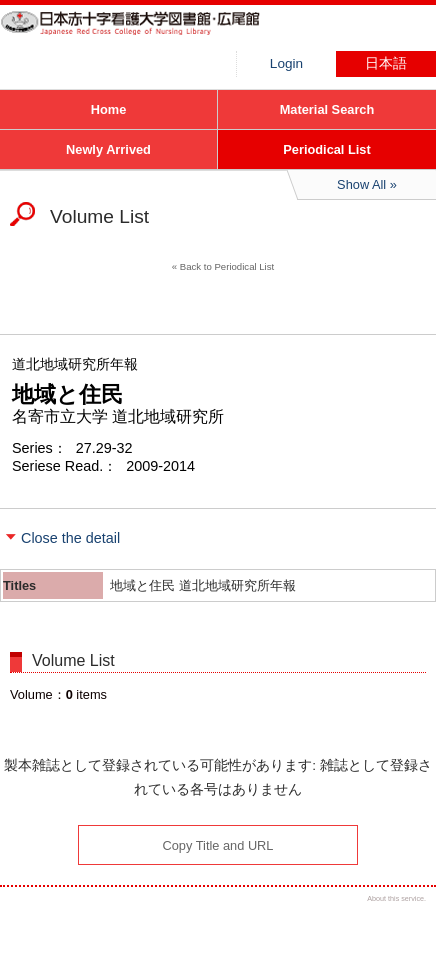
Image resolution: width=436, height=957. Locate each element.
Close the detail (70, 538)
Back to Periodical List (227, 266)
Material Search (327, 109)
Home (109, 109)
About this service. (396, 898)
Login (286, 63)
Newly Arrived (108, 149)
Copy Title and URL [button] (218, 845)
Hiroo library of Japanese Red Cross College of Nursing (150, 35)
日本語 (386, 63)
